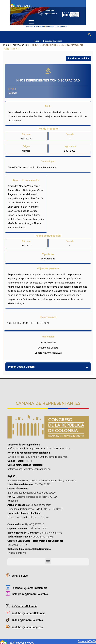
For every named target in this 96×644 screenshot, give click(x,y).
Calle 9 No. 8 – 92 (17, 545)
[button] (90, 35)
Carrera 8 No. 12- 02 (42, 537)
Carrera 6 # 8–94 (17, 553)
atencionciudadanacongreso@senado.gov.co (32, 493)
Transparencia (62, 27)
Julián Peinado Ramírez (20, 215)
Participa (50, 27)
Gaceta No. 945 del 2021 (48, 353)
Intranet (38, 41)
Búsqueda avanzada (53, 41)
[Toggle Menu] (31, 22)
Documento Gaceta (48, 348)
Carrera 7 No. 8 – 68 (51, 533)
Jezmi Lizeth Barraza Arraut (23, 202)
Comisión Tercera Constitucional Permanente (32, 167)
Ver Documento (48, 342)
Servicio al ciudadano (36, 27)
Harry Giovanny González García (25, 198)
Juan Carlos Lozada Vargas (23, 211)
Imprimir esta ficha (78, 58)
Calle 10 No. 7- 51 (38, 529)
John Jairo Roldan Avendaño (23, 207)
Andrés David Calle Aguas (22, 190)
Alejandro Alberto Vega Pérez (24, 186)
